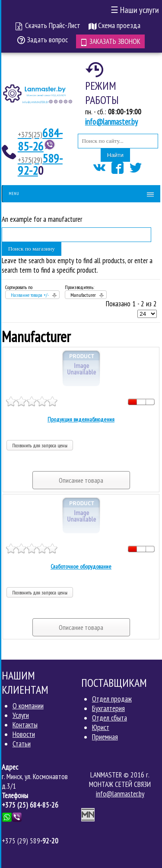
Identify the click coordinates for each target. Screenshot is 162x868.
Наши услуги (135, 10)
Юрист (101, 727)
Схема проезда (114, 25)
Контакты (25, 725)
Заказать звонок (110, 41)
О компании (28, 706)
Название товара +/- (30, 295)
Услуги (21, 715)
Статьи (22, 744)
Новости (24, 734)
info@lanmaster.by (111, 122)
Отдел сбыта (110, 718)
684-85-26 (40, 139)
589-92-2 (40, 164)
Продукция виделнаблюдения (81, 419)
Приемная (105, 737)
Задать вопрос (43, 39)
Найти (115, 155)
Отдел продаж (112, 699)
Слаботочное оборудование (81, 566)
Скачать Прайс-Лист (48, 25)
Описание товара (81, 480)
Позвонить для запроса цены (40, 445)
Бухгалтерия (108, 708)
